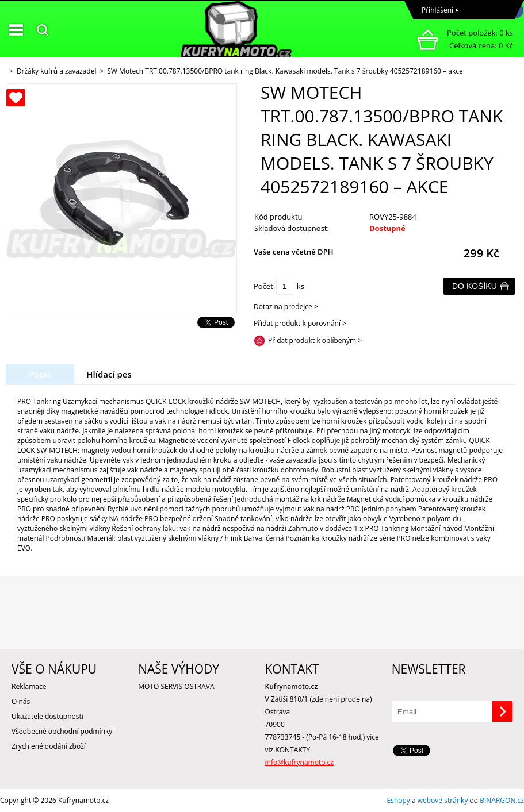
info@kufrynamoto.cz (299, 762)
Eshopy (399, 800)
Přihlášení (437, 10)
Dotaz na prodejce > (286, 307)
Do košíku (475, 286)
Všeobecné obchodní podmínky (62, 731)
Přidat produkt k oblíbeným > (315, 340)
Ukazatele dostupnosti (47, 716)
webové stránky (443, 800)
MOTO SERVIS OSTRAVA (176, 686)
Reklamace (29, 686)
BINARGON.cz (502, 800)
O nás (21, 701)
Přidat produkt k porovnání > (300, 323)
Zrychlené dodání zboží (49, 746)
